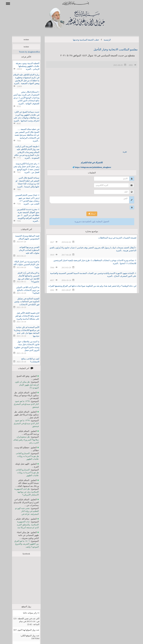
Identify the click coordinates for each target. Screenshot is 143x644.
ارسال (88, 214)
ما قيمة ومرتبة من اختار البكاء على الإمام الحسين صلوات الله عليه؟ (22, 264)
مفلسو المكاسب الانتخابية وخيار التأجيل (112, 49)
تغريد (121, 152)
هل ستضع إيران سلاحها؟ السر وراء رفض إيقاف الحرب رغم (22, 440)
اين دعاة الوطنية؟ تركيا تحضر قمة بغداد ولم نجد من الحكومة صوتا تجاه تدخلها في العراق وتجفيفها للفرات (88, 286)
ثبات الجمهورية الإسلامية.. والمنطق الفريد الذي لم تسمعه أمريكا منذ (24, 525)
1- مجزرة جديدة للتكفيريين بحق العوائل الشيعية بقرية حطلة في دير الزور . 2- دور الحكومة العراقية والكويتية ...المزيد (24, 215)
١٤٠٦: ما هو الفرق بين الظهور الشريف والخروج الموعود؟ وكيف (23, 544)
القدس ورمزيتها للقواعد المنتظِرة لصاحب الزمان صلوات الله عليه (25, 250)
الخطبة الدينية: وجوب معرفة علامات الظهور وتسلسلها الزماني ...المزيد (24, 66)
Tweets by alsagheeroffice (26, 52)
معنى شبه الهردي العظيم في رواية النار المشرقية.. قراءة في (23, 511)
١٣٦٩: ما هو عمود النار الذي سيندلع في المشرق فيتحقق (22, 404)
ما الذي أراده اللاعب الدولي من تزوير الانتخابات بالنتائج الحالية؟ (24, 290)
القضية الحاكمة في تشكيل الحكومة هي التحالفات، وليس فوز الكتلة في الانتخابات (23, 302)
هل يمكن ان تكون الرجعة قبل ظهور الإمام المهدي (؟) (23, 385)
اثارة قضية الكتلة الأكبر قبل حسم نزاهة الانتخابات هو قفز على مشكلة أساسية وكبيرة (23, 316)
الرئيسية (103, 40)
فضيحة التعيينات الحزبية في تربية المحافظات (113, 238)
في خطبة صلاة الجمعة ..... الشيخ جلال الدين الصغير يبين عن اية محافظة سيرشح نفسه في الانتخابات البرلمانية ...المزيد (23, 135)
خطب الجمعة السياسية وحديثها (82, 40)
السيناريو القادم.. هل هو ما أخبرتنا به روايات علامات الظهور (23, 456)
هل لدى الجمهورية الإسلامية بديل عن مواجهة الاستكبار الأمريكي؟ (23, 492)
